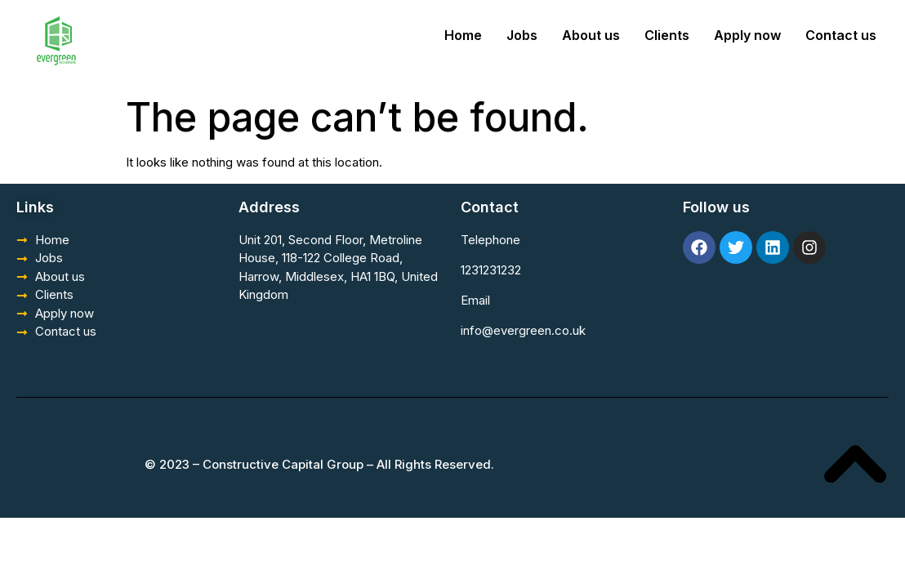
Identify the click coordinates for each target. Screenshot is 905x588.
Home (463, 35)
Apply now (747, 35)
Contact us (841, 35)
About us (591, 35)
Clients (667, 35)
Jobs (522, 35)
